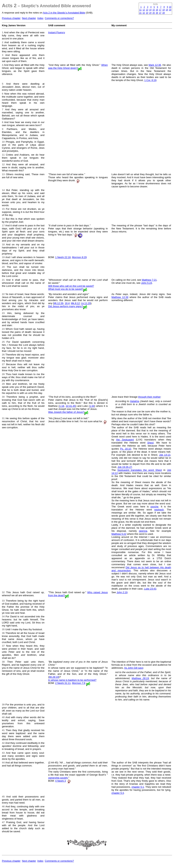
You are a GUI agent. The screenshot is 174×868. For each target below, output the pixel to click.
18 (164, 10)
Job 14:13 (165, 455)
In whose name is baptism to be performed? (72, 680)
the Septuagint (125, 440)
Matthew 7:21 (149, 280)
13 (147, 10)
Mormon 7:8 (79, 683)
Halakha (135, 401)
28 (164, 13)
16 (157, 10)
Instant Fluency (57, 32)
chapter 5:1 (138, 787)
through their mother (149, 397)
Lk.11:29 (86, 303)
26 (157, 13)
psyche (154, 507)
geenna (143, 531)
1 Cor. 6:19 (150, 80)
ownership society (58, 778)
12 (144, 10)
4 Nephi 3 (60, 781)
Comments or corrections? (59, 18)
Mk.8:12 (75, 303)
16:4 (67, 303)
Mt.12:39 (58, 303)
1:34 (92, 406)
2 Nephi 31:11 (63, 683)
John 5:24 (147, 283)
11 (140, 10)
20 (170, 10)
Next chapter (29, 18)
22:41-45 (71, 406)
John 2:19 (122, 592)
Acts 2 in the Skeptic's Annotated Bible (64, 13)
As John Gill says (134, 668)
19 (167, 10)
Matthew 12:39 (120, 297)
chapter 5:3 (118, 793)
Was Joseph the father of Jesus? (66, 412)
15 (154, 10)
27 (160, 13)
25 (154, 13)
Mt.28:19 (54, 677)
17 (160, 10)
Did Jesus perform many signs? (66, 306)
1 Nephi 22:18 (63, 257)
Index (40, 18)
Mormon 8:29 (79, 257)
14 (150, 10)
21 (140, 13)
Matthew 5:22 (119, 534)
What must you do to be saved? (66, 289)
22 (144, 13)
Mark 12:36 (155, 65)
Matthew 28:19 (140, 678)
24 (150, 13)
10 (170, 7)
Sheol (150, 443)
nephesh (159, 510)
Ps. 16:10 (126, 449)
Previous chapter (11, 18)
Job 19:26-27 (125, 467)
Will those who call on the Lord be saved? (71, 286)
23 (147, 13)
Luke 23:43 (150, 589)
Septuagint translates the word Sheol (140, 470)
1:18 (62, 406)
